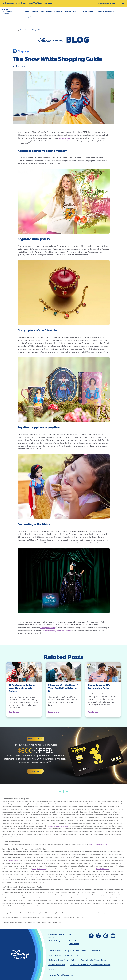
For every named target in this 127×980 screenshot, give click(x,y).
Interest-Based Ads (57, 965)
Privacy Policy (72, 955)
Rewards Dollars (72, 11)
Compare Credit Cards (34, 11)
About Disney (54, 951)
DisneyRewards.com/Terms (98, 844)
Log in (121, 3)
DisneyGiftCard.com (39, 869)
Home (15, 30)
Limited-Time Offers (105, 11)
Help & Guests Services (75, 951)
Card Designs (89, 11)
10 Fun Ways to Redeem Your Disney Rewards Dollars (22, 688)
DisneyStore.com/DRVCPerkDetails (58, 826)
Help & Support (56, 941)
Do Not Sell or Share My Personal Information (90, 965)
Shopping (42, 30)
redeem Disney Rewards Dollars (57, 631)
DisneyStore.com (68, 141)
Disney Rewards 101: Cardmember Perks (99, 687)
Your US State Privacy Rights (94, 960)
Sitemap (52, 969)
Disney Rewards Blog (107, 3)
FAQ (71, 935)
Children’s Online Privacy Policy (62, 960)
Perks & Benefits (53, 11)
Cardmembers (65, 138)
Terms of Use (96, 951)
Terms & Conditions (74, 942)
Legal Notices (54, 955)
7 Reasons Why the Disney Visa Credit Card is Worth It (63, 688)
